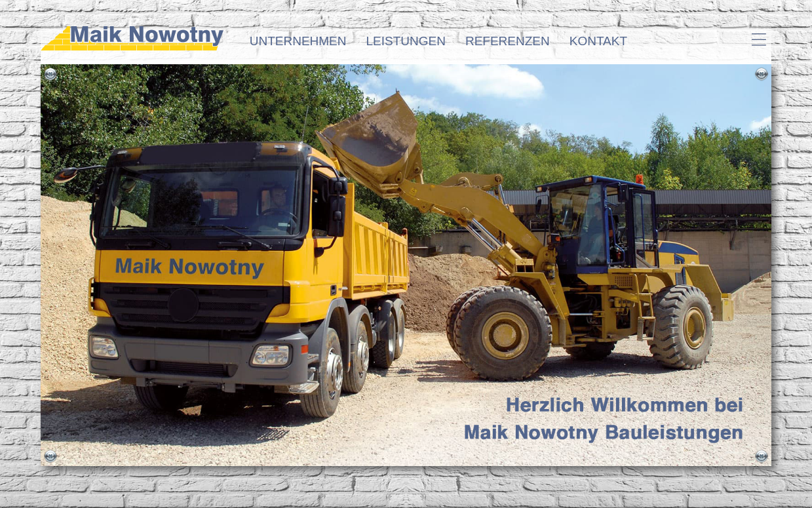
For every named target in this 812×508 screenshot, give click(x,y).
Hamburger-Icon (758, 39)
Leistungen (406, 41)
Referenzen (508, 41)
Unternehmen (298, 41)
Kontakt (598, 41)
